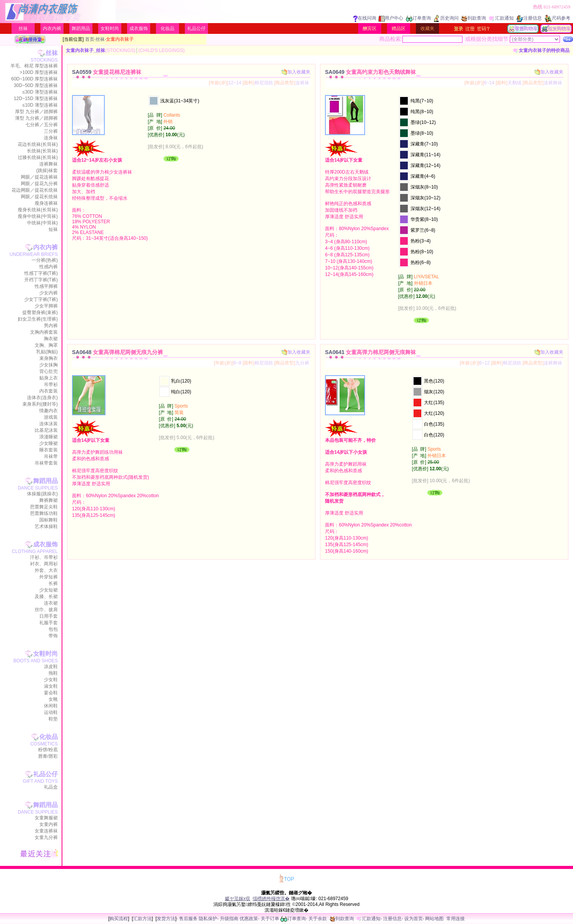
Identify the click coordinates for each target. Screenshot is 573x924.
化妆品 (168, 28)
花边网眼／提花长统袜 (35, 190)
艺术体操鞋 (46, 526)
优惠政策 (249, 919)
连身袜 (51, 138)
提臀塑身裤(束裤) (40, 312)
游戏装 (51, 417)
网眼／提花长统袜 (39, 197)
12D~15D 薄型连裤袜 (36, 99)
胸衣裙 (51, 339)
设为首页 (414, 919)
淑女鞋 (51, 686)
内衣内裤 (52, 28)
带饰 (53, 636)
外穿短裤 (49, 577)
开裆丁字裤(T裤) (41, 280)
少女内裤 (49, 293)
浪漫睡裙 (49, 437)
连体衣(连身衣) (42, 398)
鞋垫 (53, 719)
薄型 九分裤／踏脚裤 (36, 118)
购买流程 (119, 919)
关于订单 (270, 919)
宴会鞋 (51, 693)
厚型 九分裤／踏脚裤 (36, 112)
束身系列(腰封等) (40, 404)
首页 (90, 39)
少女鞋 (51, 680)
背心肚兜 (49, 371)
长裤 (53, 583)
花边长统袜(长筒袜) (38, 144)
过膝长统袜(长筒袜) (38, 157)
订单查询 (418, 18)
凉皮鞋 (51, 667)
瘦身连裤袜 (46, 203)
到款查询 (473, 18)
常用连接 (456, 919)
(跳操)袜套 (47, 170)
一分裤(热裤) (45, 260)
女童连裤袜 (46, 831)
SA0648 (117, 352)
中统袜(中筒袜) (42, 223)
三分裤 (51, 131)
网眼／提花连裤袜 (39, 177)
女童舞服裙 (46, 818)
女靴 (53, 699)
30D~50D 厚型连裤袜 (36, 85)
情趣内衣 (49, 411)
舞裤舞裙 (49, 500)
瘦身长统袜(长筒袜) (38, 210)
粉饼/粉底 (48, 750)
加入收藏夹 (296, 72)
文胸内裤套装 (44, 332)
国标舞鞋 (49, 520)
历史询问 (446, 18)
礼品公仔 (196, 28)
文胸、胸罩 (46, 345)
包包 (53, 629)
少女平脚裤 (46, 306)
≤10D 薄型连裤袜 (40, 105)
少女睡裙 (49, 443)
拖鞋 (53, 673)
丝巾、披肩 (46, 610)
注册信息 (529, 18)
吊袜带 (51, 456)
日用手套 (49, 616)
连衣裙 (51, 603)
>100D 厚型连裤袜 (39, 72)
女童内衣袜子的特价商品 (541, 50)
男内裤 (51, 326)
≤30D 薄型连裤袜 (40, 92)
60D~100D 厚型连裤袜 (34, 79)
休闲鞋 (51, 706)
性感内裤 (49, 267)
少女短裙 (49, 590)
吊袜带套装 (46, 463)
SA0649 (370, 72)
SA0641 (370, 352)
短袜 (53, 229)
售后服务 (188, 919)
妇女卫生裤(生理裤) (38, 319)
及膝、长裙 (46, 597)
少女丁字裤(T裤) (41, 299)
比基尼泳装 (46, 430)
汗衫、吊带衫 (44, 557)
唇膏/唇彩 (48, 756)
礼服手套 (49, 623)
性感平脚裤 (46, 286)
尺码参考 (557, 18)
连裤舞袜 (49, 164)
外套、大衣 (46, 570)
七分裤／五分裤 (42, 125)
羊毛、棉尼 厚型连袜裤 (34, 66)
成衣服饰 (139, 28)
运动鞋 (51, 712)
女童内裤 (49, 824)
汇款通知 (501, 18)
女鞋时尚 (110, 28)
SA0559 (107, 72)
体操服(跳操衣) (42, 494)
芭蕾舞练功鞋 (44, 513)
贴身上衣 (49, 378)
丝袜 (23, 28)
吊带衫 (51, 384)
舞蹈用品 (81, 28)
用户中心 (391, 18)
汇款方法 (142, 919)
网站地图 (434, 919)
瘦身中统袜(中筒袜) (38, 216)
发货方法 (166, 919)
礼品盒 (51, 787)
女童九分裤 (46, 837)
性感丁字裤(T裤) (41, 273)
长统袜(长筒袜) (42, 151)
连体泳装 (49, 424)
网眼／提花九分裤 (39, 184)
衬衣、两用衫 (44, 564)
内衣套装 (49, 391)
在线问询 (365, 18)
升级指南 (229, 919)
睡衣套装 (49, 450)
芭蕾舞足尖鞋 (44, 507)
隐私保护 (208, 919)
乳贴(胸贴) (47, 352)
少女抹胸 (49, 365)
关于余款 (318, 919)
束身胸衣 (49, 358)
